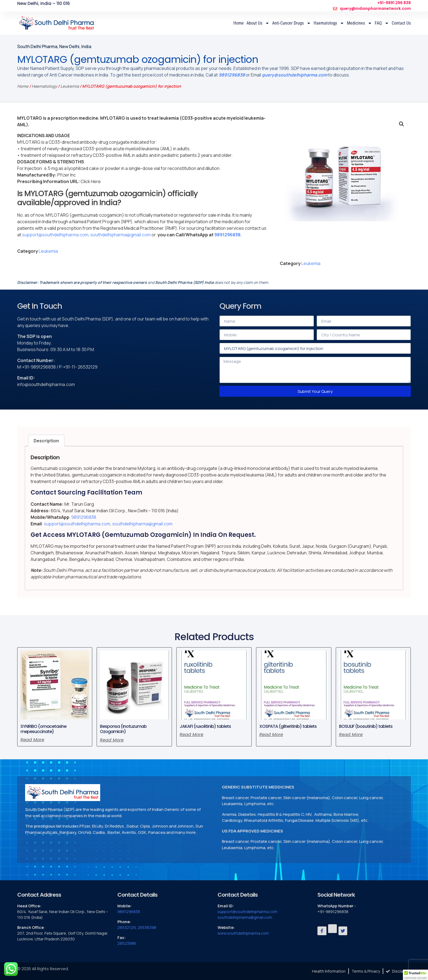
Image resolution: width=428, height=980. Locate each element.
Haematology (329, 23)
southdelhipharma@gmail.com (121, 235)
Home (239, 23)
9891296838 (232, 75)
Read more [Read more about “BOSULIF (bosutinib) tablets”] (351, 735)
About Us (258, 23)
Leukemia (70, 86)
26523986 (127, 943)
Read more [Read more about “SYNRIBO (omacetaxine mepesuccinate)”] (32, 740)
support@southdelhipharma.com (55, 235)
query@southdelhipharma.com (295, 75)
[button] (402, 124)
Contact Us (401, 23)
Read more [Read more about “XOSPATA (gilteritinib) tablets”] (271, 735)
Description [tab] (46, 441)
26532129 (127, 927)
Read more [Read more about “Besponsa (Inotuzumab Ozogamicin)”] (112, 740)
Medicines (359, 23)
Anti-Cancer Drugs (292, 23)
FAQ (382, 23)
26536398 (147, 927)
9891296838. (228, 235)
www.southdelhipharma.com (243, 933)
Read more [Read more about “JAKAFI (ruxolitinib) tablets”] (191, 735)
